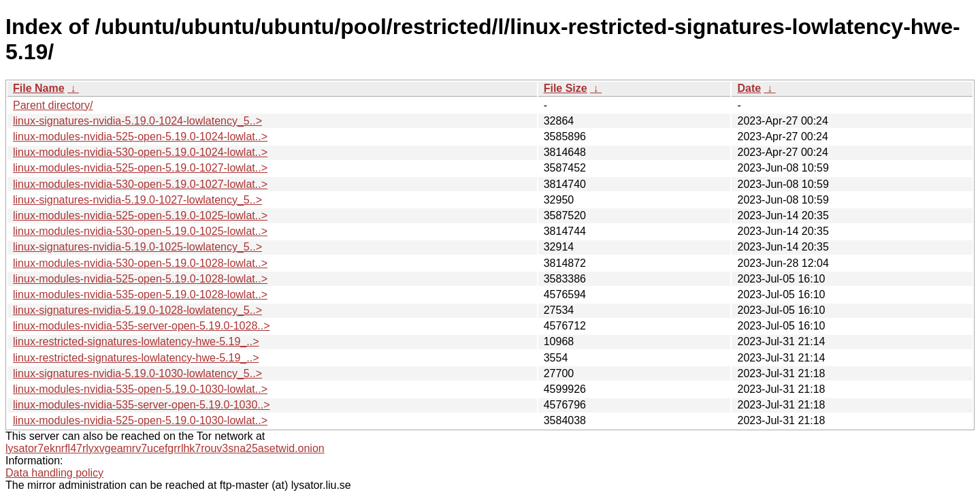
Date (749, 88)
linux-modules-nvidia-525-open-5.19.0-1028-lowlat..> (140, 279)
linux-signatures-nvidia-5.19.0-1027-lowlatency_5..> (137, 200)
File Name (39, 88)
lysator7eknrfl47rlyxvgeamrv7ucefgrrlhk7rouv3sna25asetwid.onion (165, 448)
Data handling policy (54, 473)
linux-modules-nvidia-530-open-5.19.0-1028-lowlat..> (140, 263)
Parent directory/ (53, 105)
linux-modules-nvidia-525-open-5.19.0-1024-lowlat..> (140, 137)
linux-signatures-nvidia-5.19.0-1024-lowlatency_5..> (137, 121)
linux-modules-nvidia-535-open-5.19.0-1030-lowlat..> (140, 389)
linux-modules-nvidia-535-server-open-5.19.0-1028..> (142, 326)
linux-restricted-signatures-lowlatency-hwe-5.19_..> (136, 341)
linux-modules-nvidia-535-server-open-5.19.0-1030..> (142, 405)
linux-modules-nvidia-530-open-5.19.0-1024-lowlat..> (140, 152)
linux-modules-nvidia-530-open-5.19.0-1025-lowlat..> (140, 231)
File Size (566, 88)
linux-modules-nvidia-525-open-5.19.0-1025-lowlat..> (140, 215)
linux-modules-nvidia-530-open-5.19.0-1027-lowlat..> (140, 184)
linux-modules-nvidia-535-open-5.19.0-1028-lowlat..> (140, 294)
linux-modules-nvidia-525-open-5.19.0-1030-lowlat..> (140, 420)
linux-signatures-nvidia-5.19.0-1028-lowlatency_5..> (137, 310)
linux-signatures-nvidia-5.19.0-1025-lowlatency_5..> (137, 247)
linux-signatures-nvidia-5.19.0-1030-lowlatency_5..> (137, 373)
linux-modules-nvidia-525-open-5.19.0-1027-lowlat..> (140, 168)
